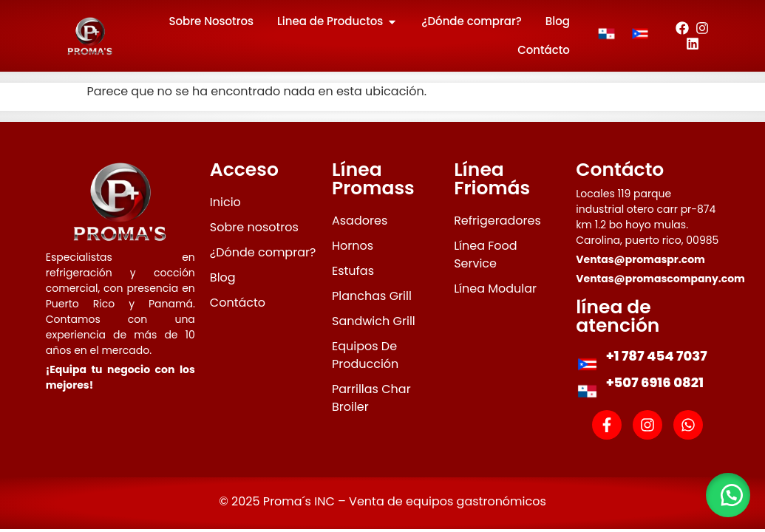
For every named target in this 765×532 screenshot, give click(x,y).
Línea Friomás (492, 179)
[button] (728, 495)
